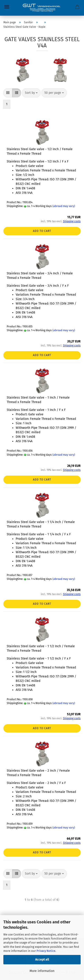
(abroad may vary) (64, 206)
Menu (7, 7)
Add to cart (42, 231)
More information (42, 971)
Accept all (42, 960)
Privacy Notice (46, 951)
